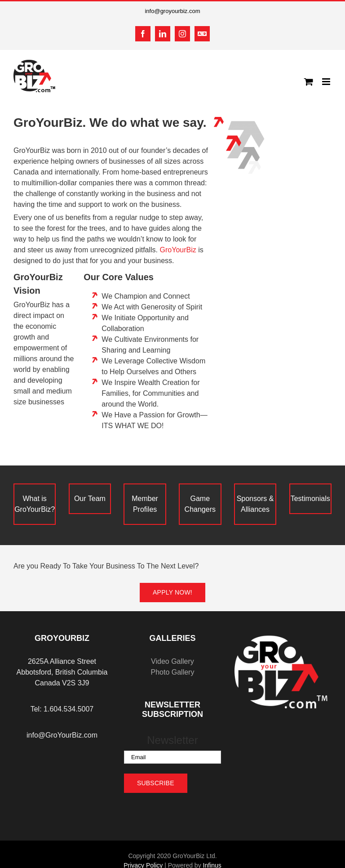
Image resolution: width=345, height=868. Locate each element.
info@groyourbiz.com (172, 11)
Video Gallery (172, 661)
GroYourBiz (178, 250)
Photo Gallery (172, 672)
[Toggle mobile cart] (309, 82)
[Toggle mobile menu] (327, 82)
